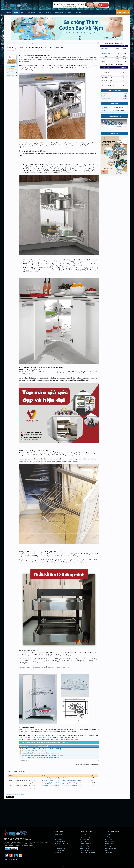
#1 (99, 761)
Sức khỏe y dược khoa (111, 846)
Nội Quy (15, 859)
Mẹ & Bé (107, 850)
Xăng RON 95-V (104, 48)
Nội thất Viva (45, 50)
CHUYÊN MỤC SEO (61, 832)
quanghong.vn (59, 12)
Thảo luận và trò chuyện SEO (62, 846)
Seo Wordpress (58, 839)
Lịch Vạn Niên (32, 12)
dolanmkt (125, 98)
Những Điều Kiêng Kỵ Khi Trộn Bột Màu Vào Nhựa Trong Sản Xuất (60, 788)
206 (16, 73)
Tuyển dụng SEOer (110, 837)
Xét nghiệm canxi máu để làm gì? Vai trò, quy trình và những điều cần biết (61, 786)
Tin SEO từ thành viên (60, 848)
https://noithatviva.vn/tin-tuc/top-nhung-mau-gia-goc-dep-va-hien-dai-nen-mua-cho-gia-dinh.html (51, 740)
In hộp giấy (68, 12)
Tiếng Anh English (110, 844)
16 (16, 76)
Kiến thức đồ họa (84, 839)
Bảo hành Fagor (109, 835)
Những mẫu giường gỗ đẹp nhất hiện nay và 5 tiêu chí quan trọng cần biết (61, 780)
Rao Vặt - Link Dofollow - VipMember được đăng (25, 50)
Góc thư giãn (108, 853)
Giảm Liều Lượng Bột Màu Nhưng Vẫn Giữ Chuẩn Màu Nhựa (58, 778)
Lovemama (49, 12)
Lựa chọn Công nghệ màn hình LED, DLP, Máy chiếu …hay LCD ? (40, 755)
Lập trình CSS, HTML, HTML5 (88, 853)
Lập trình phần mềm (85, 835)
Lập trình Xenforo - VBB (86, 844)
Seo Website (58, 837)
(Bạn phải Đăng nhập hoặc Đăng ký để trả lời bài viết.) (87, 765)
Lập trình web (83, 842)
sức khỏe (39, 663)
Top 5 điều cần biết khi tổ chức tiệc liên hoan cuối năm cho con (39, 757)
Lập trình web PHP (85, 848)
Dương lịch (104, 107)
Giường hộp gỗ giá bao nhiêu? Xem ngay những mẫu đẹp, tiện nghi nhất (61, 783)
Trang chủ (8, 12)
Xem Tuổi (41, 12)
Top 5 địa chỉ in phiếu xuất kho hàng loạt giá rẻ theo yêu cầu (38, 753)
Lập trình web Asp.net (85, 846)
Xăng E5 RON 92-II (105, 54)
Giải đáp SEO (58, 853)
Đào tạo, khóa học (110, 842)
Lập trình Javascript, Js (86, 850)
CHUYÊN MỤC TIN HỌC (88, 832)
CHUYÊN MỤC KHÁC (112, 832)
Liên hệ (23, 12)
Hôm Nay (114, 104)
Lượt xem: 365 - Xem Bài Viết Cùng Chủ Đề (34, 746)
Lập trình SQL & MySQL (86, 837)
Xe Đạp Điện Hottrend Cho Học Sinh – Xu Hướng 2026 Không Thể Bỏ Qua (42, 749)
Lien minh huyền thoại (111, 848)
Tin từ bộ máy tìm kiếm (60, 850)
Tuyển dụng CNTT (110, 839)
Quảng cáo (115, 134)
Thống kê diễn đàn (114, 91)
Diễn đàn (16, 12)
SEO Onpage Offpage (60, 842)
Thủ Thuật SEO (58, 835)
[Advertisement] (67, 813)
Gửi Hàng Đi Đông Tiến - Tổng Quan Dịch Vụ (34, 751)
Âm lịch (104, 110)
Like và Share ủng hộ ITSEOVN (16, 794)
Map (6, 859)
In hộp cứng (77, 12)
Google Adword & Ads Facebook (62, 844)
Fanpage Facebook (115, 116)
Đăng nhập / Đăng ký (123, 12)
